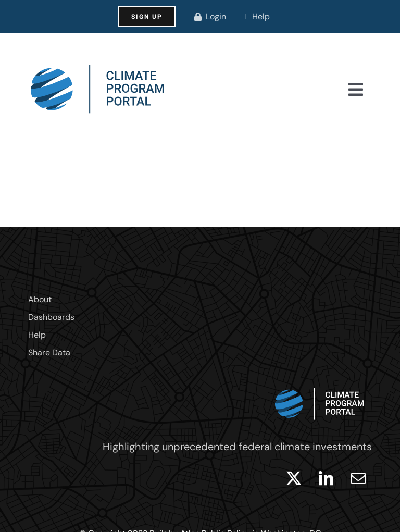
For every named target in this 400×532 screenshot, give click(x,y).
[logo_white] (320, 385)
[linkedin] (326, 478)
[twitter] (294, 478)
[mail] (358, 478)
